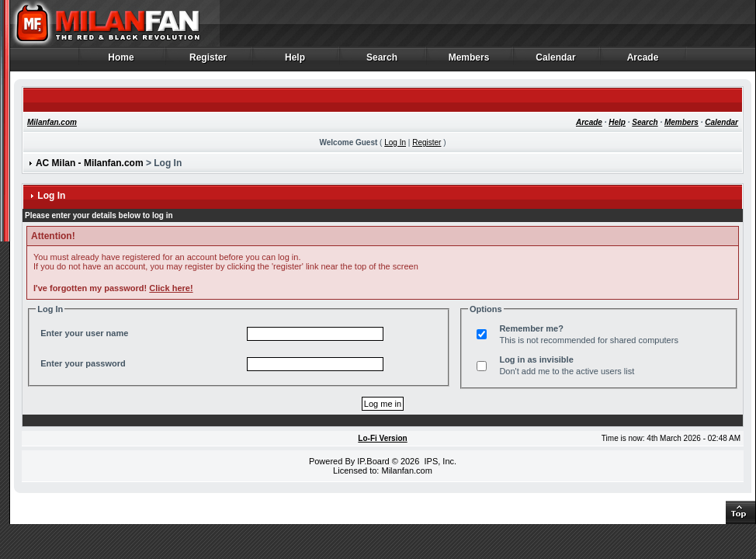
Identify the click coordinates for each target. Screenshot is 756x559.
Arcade (643, 61)
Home (121, 61)
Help (295, 61)
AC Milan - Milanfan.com (90, 163)
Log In (395, 142)
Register (208, 61)
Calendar (556, 61)
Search (382, 61)
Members (469, 61)
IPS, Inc (439, 461)
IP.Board (373, 461)
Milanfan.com (52, 122)
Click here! (171, 288)
